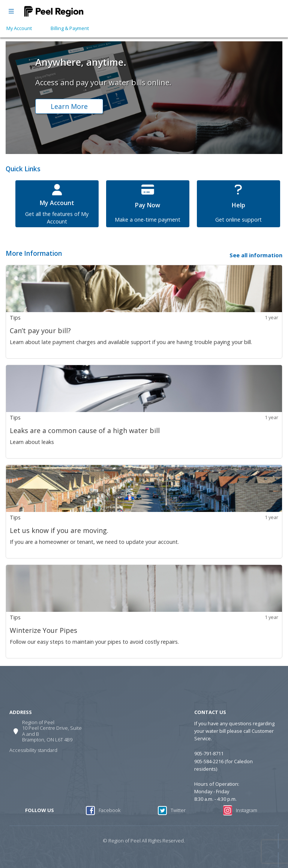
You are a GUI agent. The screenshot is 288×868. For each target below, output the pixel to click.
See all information (256, 255)
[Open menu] (11, 11)
